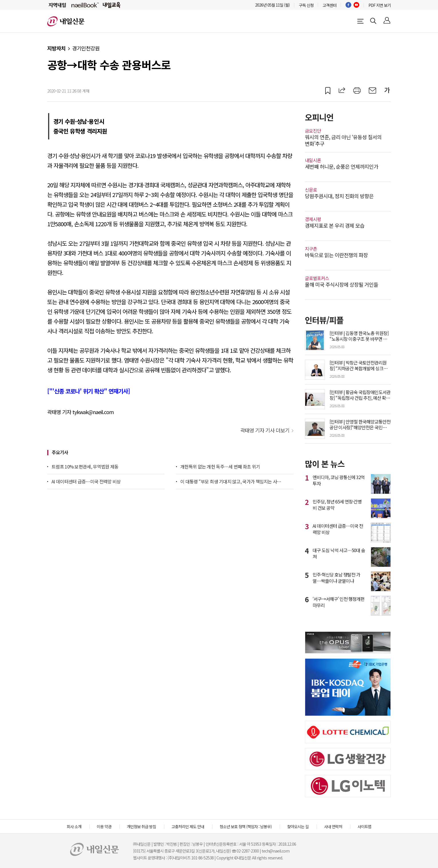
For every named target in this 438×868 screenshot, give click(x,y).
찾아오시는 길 (298, 826)
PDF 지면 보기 (380, 5)
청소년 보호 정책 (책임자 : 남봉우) (246, 826)
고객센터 (330, 5)
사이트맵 (364, 826)
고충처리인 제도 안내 (188, 826)
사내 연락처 (333, 826)
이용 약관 (104, 826)
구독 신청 (306, 5)
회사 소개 (74, 826)
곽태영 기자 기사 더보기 (265, 430)
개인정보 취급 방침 (141, 826)
